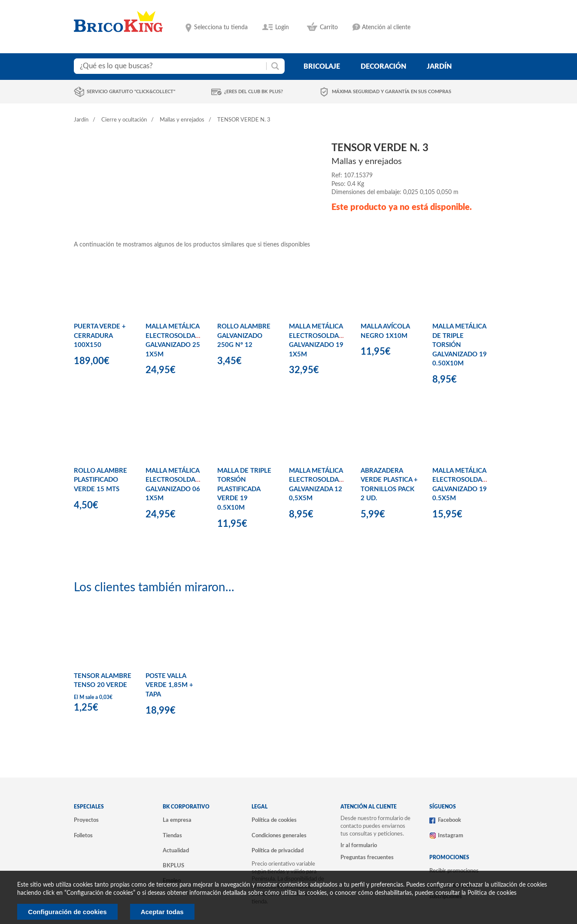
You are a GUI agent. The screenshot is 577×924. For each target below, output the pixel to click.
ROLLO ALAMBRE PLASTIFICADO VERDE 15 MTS (100, 480)
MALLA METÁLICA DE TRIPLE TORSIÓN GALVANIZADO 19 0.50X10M (460, 345)
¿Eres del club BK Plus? (254, 92)
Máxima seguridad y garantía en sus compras (392, 92)
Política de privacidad (278, 851)
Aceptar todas (162, 912)
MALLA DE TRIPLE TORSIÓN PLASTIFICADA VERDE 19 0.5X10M (244, 489)
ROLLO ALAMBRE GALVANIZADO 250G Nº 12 (244, 336)
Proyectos (86, 820)
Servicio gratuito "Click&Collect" (131, 92)
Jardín (81, 120)
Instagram (451, 836)
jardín (439, 67)
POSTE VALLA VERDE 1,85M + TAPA (169, 685)
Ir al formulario (359, 845)
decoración (383, 67)
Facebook (449, 820)
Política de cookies (274, 820)
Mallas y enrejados (182, 120)
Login (282, 27)
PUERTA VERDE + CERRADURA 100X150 (100, 336)
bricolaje (322, 67)
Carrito (329, 27)
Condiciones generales (279, 836)
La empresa (177, 820)
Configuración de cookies (67, 912)
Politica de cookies (492, 893)
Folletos (83, 836)
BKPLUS (173, 866)
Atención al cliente (386, 27)
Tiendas (172, 836)
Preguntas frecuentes (367, 857)
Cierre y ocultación (124, 120)
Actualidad (176, 851)
